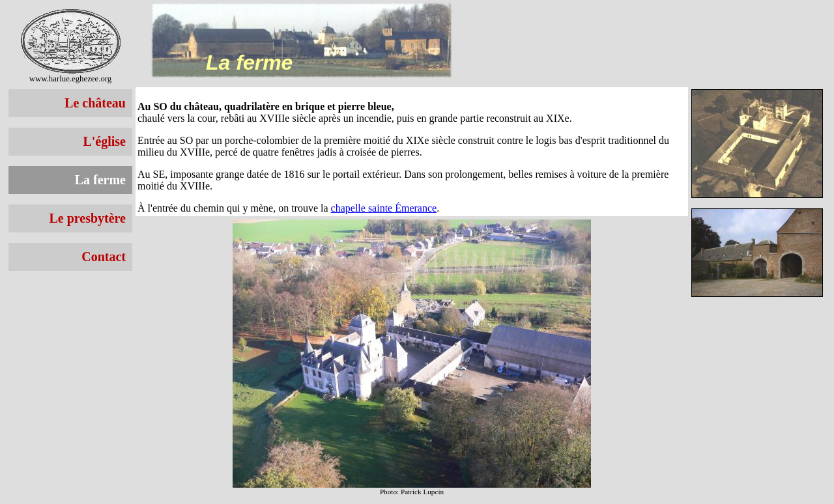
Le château (95, 103)
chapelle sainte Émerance (384, 208)
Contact (104, 257)
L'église (104, 141)
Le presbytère (87, 218)
